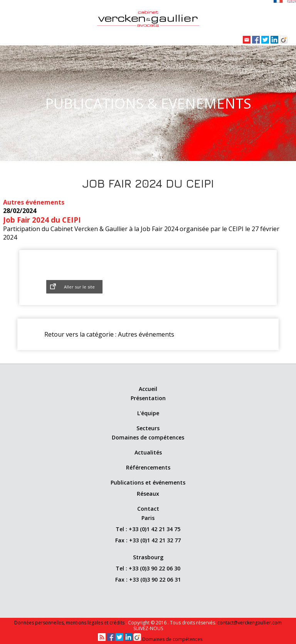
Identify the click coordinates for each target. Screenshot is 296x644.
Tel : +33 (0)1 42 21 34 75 (148, 529)
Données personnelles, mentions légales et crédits (70, 623)
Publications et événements (148, 482)
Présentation (148, 398)
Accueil (148, 389)
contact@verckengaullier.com (250, 623)
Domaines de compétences (148, 437)
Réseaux (148, 494)
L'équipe (148, 413)
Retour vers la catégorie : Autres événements (109, 334)
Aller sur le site (79, 287)
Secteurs (148, 428)
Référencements (148, 467)
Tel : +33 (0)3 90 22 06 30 (148, 568)
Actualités (148, 452)
